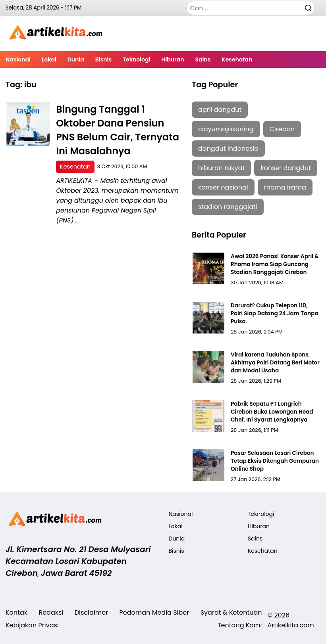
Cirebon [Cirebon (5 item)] (282, 129)
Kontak (16, 612)
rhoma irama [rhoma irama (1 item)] (285, 187)
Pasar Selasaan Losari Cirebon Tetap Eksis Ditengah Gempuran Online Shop (275, 461)
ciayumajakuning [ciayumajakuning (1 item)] (226, 129)
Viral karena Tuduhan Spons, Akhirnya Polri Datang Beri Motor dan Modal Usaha (275, 363)
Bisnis (103, 59)
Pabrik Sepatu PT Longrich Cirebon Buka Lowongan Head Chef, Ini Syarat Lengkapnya (272, 412)
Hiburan (173, 59)
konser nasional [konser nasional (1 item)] (223, 187)
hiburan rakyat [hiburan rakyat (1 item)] (221, 168)
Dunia (76, 59)
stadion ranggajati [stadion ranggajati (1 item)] (228, 207)
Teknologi (136, 59)
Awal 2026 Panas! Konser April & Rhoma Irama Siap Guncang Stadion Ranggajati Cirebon (275, 264)
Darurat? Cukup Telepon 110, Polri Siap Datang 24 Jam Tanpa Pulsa (275, 313)
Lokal (49, 59)
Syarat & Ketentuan (231, 612)
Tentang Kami (240, 625)
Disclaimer (91, 612)
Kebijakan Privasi (32, 625)
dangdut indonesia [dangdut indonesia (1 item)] (228, 149)
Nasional (18, 59)
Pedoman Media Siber (154, 612)
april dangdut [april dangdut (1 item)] (220, 110)
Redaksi (51, 612)
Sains (203, 59)
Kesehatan (237, 59)
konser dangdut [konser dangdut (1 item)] (286, 168)
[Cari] (308, 8)
